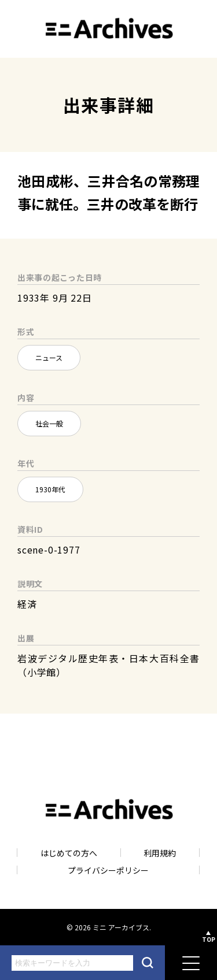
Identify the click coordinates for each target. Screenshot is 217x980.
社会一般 (49, 423)
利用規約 (160, 853)
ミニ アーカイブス (121, 927)
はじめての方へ (69, 853)
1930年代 (50, 489)
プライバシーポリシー (108, 870)
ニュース (49, 357)
